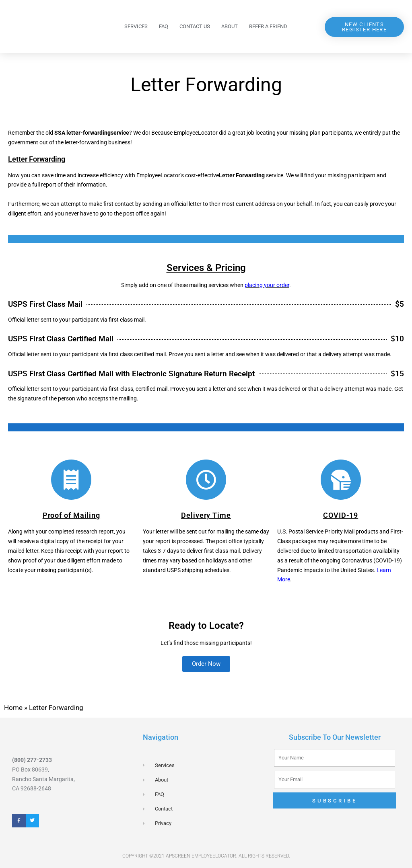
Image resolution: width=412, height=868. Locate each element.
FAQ (164, 26)
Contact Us (195, 26)
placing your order (267, 285)
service (120, 133)
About (230, 26)
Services (136, 26)
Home (13, 708)
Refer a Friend (268, 26)
